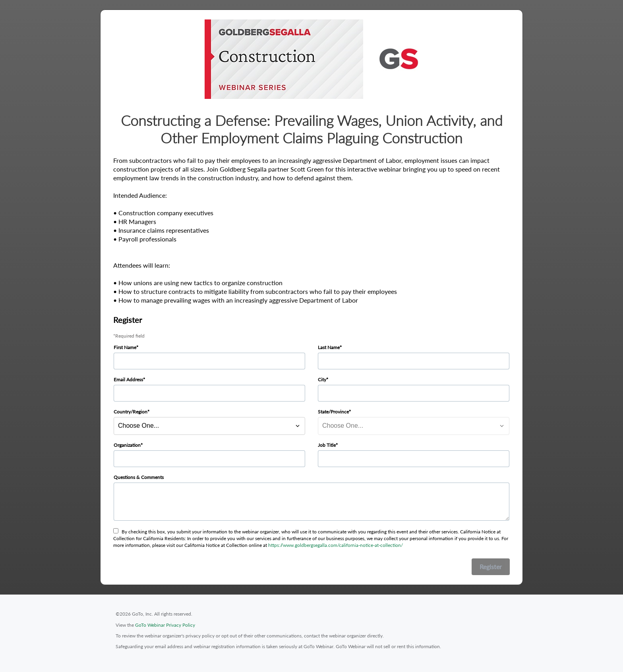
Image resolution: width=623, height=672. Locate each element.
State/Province (333, 412)
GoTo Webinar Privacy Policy (165, 625)
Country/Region (131, 412)
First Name (125, 347)
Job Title (327, 445)
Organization (127, 445)
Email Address (128, 379)
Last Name (329, 347)
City (322, 379)
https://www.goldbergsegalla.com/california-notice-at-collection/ (336, 545)
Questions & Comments (139, 477)
